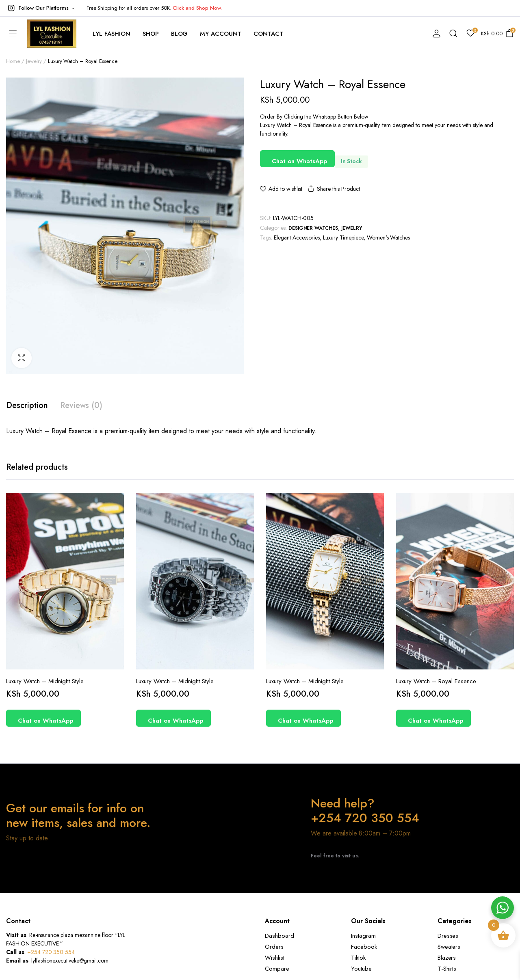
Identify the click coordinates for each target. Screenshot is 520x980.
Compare (277, 969)
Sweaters (449, 947)
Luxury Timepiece (343, 237)
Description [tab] (27, 405)
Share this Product (333, 189)
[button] (40, 8)
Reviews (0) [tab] (81, 405)
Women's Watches (389, 237)
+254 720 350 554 (51, 952)
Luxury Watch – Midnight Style (45, 681)
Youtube (361, 969)
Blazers (447, 958)
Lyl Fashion (112, 34)
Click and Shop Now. (197, 8)
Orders (274, 947)
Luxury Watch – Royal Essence (436, 681)
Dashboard (279, 936)
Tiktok (358, 958)
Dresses (448, 936)
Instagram (363, 936)
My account (221, 34)
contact (268, 34)
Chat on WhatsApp (299, 161)
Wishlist (275, 958)
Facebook (364, 947)
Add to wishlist (285, 189)
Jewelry (34, 61)
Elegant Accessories (297, 237)
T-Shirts (447, 969)
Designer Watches (313, 228)
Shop (151, 34)
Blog (180, 34)
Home (13, 61)
